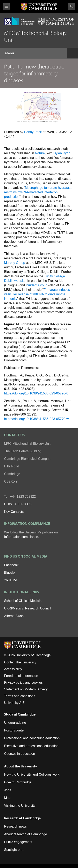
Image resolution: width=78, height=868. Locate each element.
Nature (40, 153)
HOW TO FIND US (18, 504)
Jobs (8, 790)
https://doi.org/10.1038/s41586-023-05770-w (36, 419)
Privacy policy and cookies (23, 683)
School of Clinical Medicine (24, 601)
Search (72, 6)
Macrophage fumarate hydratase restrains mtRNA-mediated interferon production (38, 192)
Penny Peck (33, 132)
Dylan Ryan (62, 153)
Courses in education (19, 754)
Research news (15, 826)
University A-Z (14, 703)
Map (7, 798)
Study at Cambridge (20, 714)
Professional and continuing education (32, 738)
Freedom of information (21, 676)
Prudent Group (37, 285)
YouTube (11, 580)
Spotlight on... (14, 850)
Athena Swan (14, 616)
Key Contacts (14, 512)
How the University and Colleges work (32, 774)
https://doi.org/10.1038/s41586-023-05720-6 (36, 393)
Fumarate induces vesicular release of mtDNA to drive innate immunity (37, 294)
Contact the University (20, 662)
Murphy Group (15, 263)
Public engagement (18, 842)
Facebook (11, 565)
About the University (21, 766)
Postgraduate (14, 730)
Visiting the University (20, 806)
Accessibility (13, 669)
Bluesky (10, 573)
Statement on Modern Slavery (26, 689)
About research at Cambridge (26, 834)
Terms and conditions (20, 696)
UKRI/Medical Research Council (28, 608)
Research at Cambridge (22, 818)
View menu (6, 6)
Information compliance (21, 537)
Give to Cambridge (18, 782)
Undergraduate (15, 723)
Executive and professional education (31, 746)
